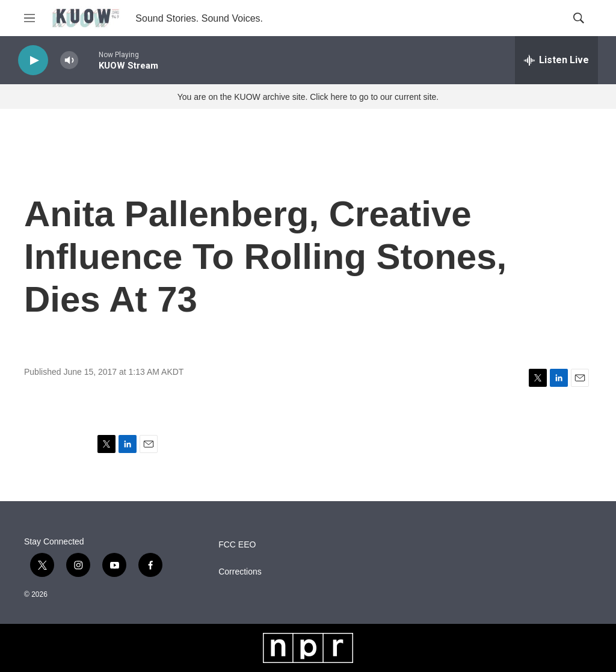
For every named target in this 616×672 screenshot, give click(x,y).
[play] (33, 60)
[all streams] (556, 60)
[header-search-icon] (579, 18)
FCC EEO (237, 545)
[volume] (69, 60)
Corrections (240, 572)
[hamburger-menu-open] (29, 18)
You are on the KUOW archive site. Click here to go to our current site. (308, 97)
